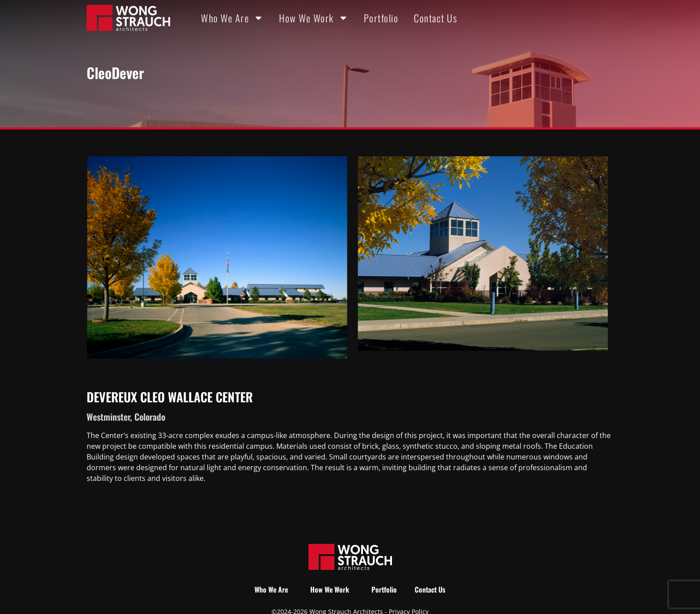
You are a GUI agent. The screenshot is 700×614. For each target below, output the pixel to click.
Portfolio (381, 18)
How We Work (314, 18)
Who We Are (232, 18)
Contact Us (435, 18)
